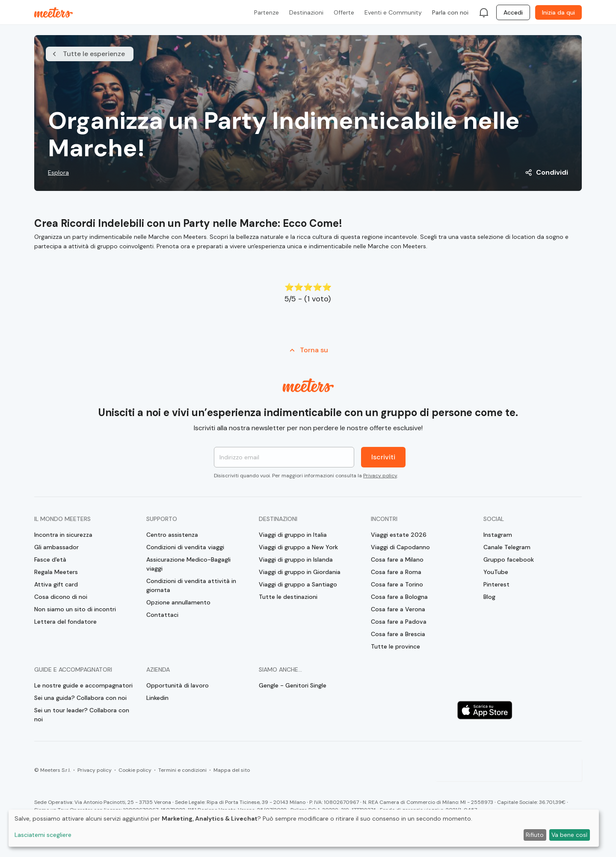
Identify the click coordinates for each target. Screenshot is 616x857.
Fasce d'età (50, 559)
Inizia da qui (558, 12)
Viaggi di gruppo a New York (298, 547)
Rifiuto (535, 835)
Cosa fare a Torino (397, 584)
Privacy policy (380, 476)
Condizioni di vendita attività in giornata (191, 585)
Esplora (58, 173)
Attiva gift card (56, 584)
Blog (489, 597)
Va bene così (569, 835)
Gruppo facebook (509, 559)
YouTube (496, 572)
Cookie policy (135, 770)
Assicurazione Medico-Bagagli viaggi (188, 564)
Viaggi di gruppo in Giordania (300, 572)
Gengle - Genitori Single (293, 685)
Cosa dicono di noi (61, 597)
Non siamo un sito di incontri (75, 609)
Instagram (498, 535)
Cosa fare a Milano (397, 559)
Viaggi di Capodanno (400, 547)
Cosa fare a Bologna (399, 597)
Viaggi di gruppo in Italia (293, 535)
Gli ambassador (56, 547)
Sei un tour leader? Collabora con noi (82, 715)
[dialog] (304, 828)
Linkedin (157, 698)
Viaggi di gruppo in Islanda (296, 559)
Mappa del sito (232, 770)
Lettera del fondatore (65, 622)
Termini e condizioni (182, 770)
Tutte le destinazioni (288, 597)
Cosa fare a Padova (399, 622)
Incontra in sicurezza (63, 535)
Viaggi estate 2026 (399, 535)
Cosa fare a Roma (396, 572)
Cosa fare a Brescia (398, 634)
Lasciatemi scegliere (43, 835)
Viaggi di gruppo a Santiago (298, 584)
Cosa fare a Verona (398, 609)
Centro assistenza (172, 535)
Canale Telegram (507, 547)
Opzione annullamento (178, 602)
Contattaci (162, 615)
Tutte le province (395, 646)
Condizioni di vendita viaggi (185, 547)
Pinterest (496, 584)
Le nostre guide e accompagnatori (83, 685)
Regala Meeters (56, 572)
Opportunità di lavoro (178, 685)
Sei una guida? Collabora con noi (80, 698)
